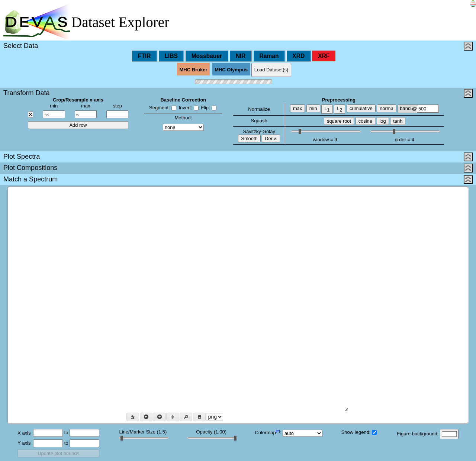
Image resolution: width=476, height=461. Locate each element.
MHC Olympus (231, 70)
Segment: (163, 108)
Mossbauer (207, 56)
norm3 (386, 108)
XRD (298, 56)
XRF (324, 56)
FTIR (144, 56)
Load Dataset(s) (271, 70)
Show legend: (359, 432)
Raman (269, 56)
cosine (365, 121)
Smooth (249, 138)
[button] (133, 417)
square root (339, 121)
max (297, 108)
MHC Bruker (194, 70)
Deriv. (271, 138)
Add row (78, 125)
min (313, 108)
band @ (419, 109)
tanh (398, 121)
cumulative (361, 108)
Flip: (209, 108)
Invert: (188, 108)
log (383, 121)
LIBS (171, 56)
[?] (278, 431)
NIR (241, 56)
